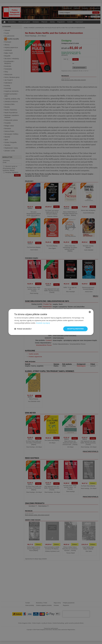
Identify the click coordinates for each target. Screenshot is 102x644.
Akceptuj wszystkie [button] (75, 329)
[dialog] (51, 322)
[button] (23, 329)
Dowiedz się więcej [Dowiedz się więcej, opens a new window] (43, 323)
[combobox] (90, 312)
